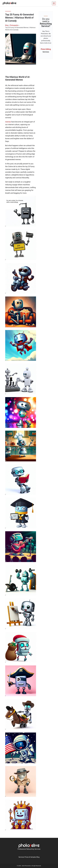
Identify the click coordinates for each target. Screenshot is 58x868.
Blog (7, 25)
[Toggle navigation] (54, 3)
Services (21, 857)
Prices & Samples (30, 857)
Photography (14, 25)
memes (8, 122)
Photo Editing (46, 51)
